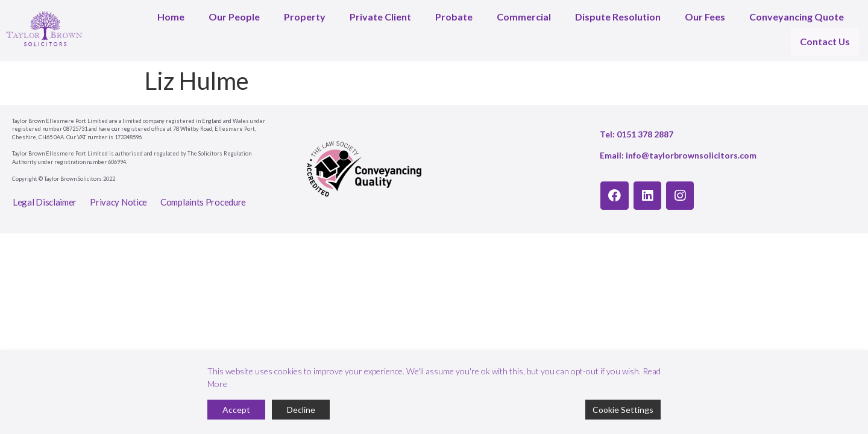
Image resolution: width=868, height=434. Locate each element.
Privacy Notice (118, 196)
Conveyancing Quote (797, 17)
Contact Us (826, 38)
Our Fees (705, 17)
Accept (236, 410)
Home (171, 17)
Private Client (380, 17)
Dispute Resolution (618, 17)
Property (305, 17)
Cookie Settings (623, 410)
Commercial (524, 17)
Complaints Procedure (203, 196)
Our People (234, 17)
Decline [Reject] (301, 410)
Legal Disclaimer (45, 196)
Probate (454, 17)
